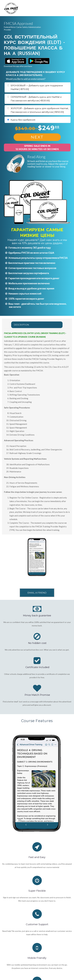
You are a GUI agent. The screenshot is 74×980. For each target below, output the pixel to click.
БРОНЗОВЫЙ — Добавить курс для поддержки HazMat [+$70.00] (37, 87)
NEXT (37, 137)
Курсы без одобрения (23, 120)
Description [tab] (21, 325)
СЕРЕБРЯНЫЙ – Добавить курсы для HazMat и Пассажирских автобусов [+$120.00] (36, 99)
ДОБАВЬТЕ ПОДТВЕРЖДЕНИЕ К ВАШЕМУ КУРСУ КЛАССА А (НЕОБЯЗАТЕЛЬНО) (36, 74)
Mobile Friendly (37, 958)
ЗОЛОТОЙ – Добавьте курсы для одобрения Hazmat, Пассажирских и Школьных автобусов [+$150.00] (40, 110)
